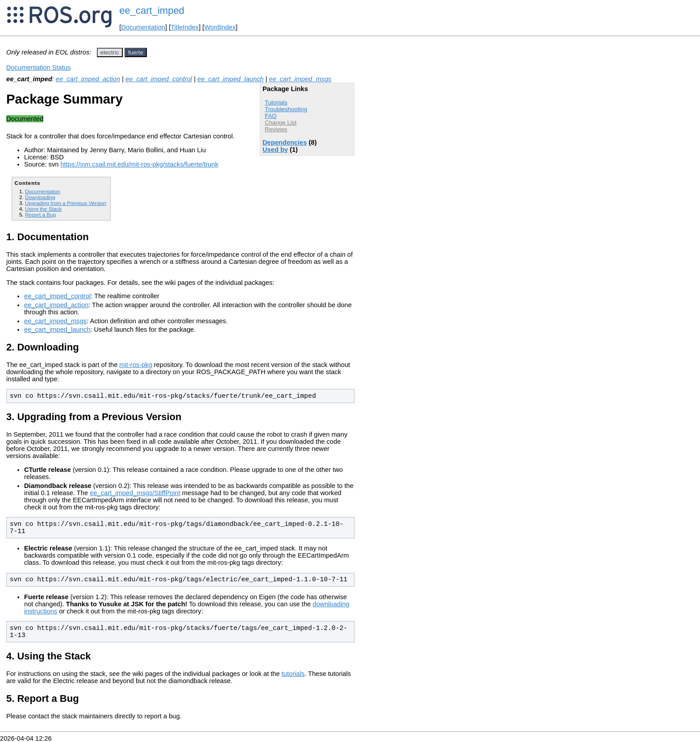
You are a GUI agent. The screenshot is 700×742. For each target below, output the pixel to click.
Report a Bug (40, 215)
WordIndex (220, 27)
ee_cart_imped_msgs (300, 79)
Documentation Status (38, 67)
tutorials (293, 674)
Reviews (276, 129)
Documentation (143, 27)
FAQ (271, 116)
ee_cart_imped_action (88, 79)
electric (110, 52)
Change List (281, 123)
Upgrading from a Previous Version (66, 203)
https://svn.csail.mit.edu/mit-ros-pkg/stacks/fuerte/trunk (139, 164)
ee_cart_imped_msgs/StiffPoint (135, 493)
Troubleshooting (286, 109)
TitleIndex (185, 27)
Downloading (40, 197)
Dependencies (285, 142)
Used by (275, 150)
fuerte (136, 52)
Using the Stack (43, 209)
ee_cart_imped (152, 10)
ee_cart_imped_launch (230, 79)
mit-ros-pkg (135, 365)
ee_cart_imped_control (159, 79)
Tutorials (276, 102)
